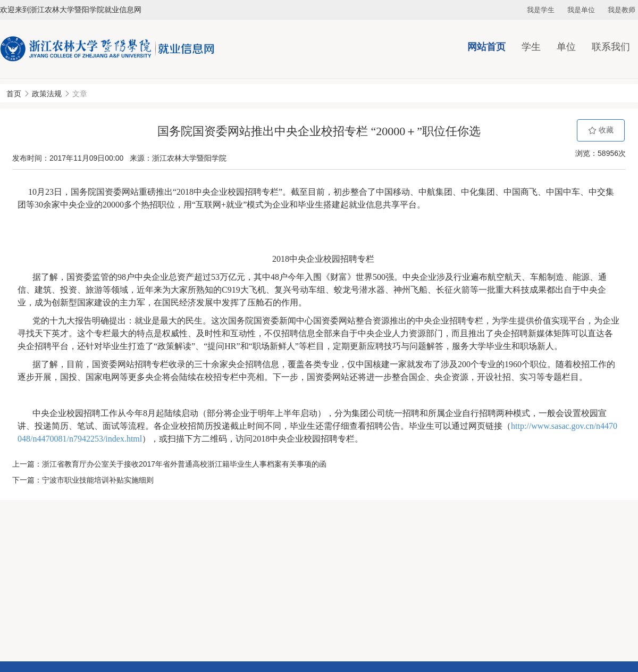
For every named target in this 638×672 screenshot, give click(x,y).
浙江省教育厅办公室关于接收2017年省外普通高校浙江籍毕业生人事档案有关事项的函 (184, 464)
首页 (14, 94)
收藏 (601, 130)
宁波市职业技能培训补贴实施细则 (98, 480)
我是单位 (581, 10)
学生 (531, 47)
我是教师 (622, 10)
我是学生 (541, 10)
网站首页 (486, 47)
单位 (566, 47)
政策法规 (47, 94)
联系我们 (611, 47)
